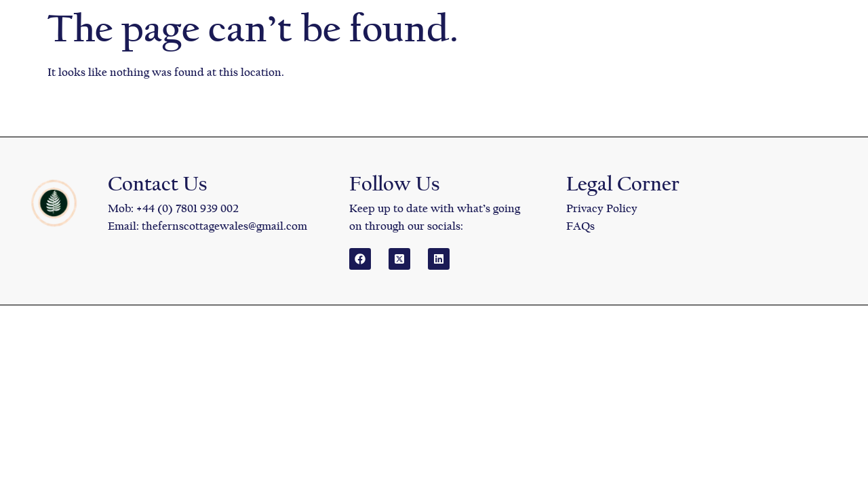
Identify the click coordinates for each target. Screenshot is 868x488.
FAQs (580, 226)
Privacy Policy (602, 208)
